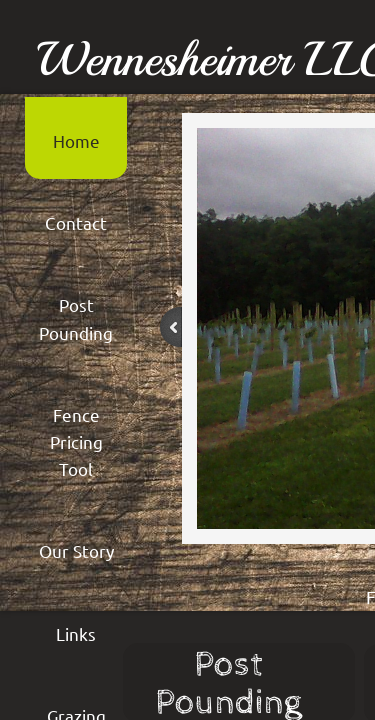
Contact (76, 222)
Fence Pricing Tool (76, 441)
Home (76, 140)
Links (76, 633)
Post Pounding (76, 318)
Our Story (76, 550)
